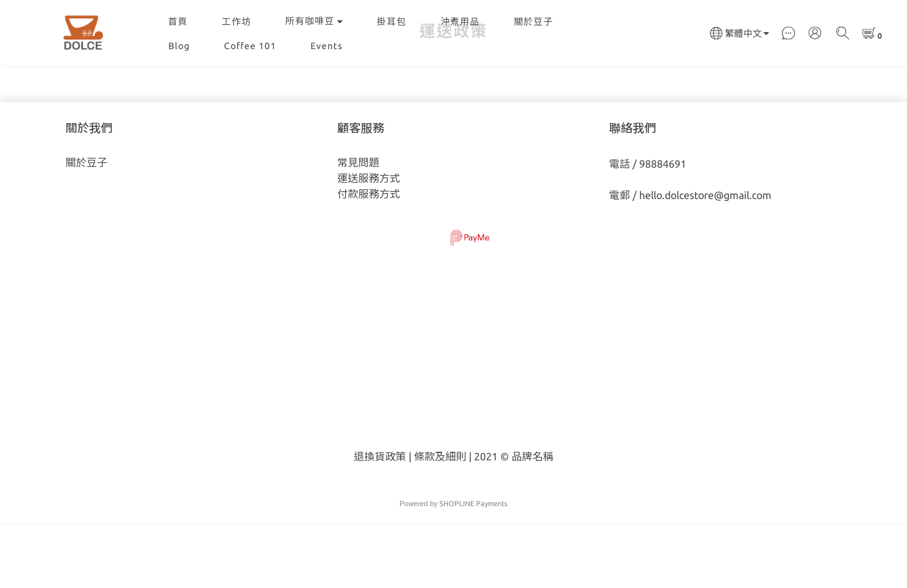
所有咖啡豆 (314, 21)
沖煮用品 (460, 22)
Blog (179, 46)
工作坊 (237, 22)
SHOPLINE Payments (473, 569)
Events (326, 46)
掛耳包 (392, 22)
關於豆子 (534, 22)
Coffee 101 (250, 46)
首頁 (178, 22)
